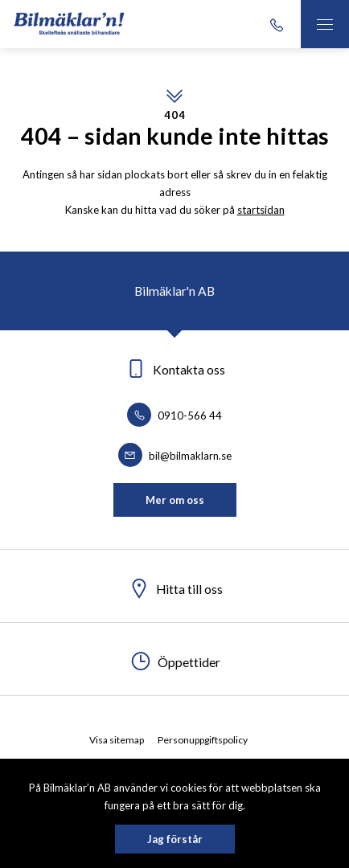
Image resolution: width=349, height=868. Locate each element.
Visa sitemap (117, 740)
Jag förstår (175, 839)
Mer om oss (175, 500)
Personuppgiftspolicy (203, 740)
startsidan (261, 210)
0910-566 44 (174, 416)
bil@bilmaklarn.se (175, 456)
